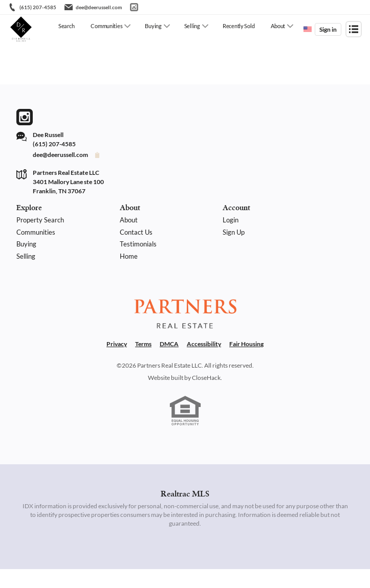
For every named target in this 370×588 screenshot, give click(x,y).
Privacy (117, 363)
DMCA (169, 363)
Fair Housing (246, 363)
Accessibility (204, 363)
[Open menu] (354, 29)
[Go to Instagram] (134, 7)
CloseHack (206, 397)
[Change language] (308, 29)
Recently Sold (238, 26)
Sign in (328, 29)
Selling (192, 26)
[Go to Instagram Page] (25, 117)
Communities (106, 26)
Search (66, 26)
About (278, 26)
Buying (153, 26)
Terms (143, 363)
